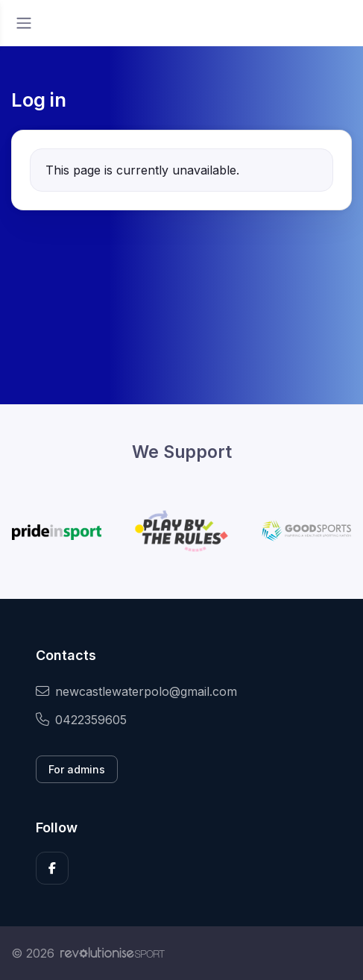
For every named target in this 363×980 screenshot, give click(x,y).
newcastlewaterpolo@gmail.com (136, 691)
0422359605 (81, 720)
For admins (77, 769)
